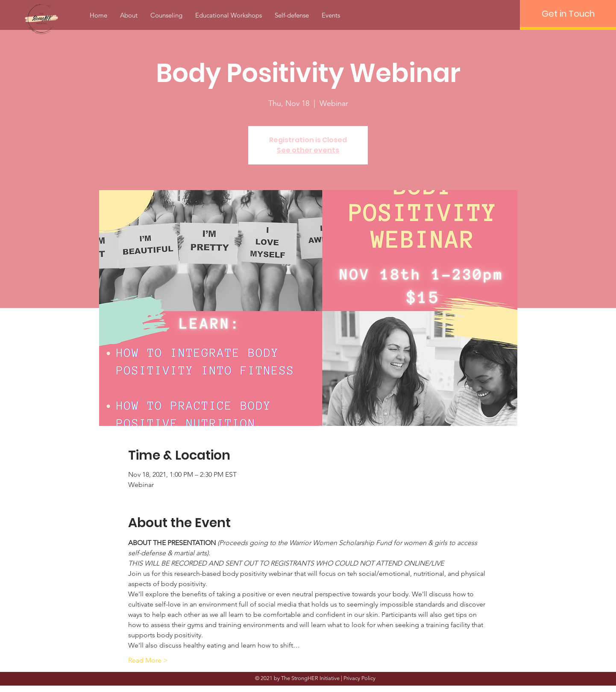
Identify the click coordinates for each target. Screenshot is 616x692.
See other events (308, 150)
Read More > (148, 660)
